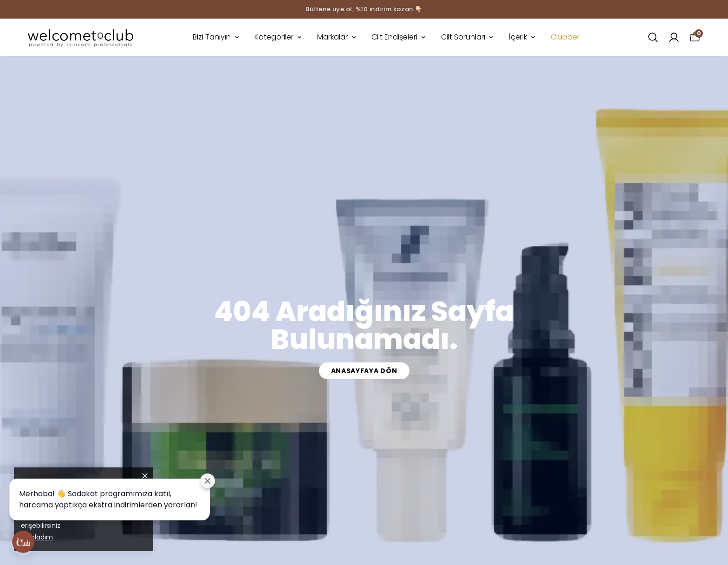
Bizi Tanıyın (217, 37)
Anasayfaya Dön (364, 371)
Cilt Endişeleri (399, 37)
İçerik (523, 37)
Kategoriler (279, 37)
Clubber (565, 37)
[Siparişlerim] (674, 37)
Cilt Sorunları (468, 37)
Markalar (337, 37)
